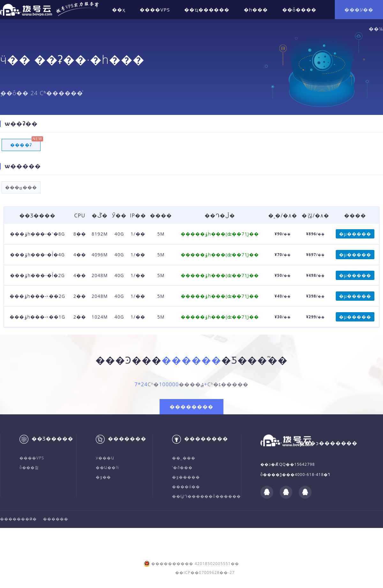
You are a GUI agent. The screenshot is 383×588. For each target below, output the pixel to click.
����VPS (155, 10)
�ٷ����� (186, 477)
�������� (191, 407)
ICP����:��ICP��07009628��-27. (94, 543)
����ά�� (186, 487)
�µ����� (355, 234)
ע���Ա (105, 458)
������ (56, 519)
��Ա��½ (107, 467)
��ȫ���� (299, 10)
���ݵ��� (21, 187)
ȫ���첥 (29, 467)
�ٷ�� (105, 477)
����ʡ (21, 145)
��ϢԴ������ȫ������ (207, 496)
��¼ (376, 29)
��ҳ (119, 10)
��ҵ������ (207, 10)
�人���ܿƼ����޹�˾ (171, 535)
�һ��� (256, 10)
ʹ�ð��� (182, 467)
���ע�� (359, 10)
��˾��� (184, 458)
